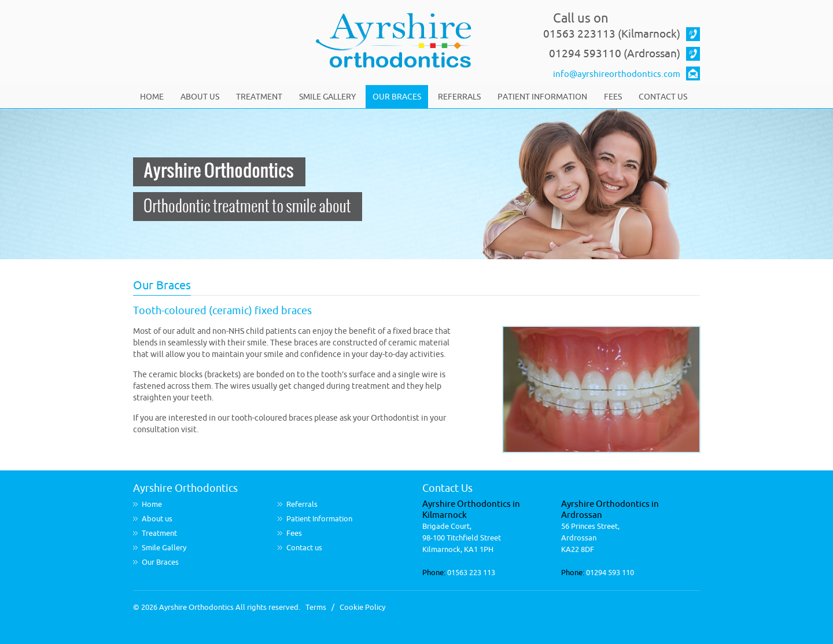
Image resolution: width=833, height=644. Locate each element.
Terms (316, 607)
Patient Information (542, 97)
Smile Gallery (327, 97)
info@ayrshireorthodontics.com (617, 74)
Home (152, 97)
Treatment (259, 97)
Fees (613, 97)
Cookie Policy (362, 607)
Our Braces (397, 97)
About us (200, 97)
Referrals (459, 97)
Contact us (663, 97)
